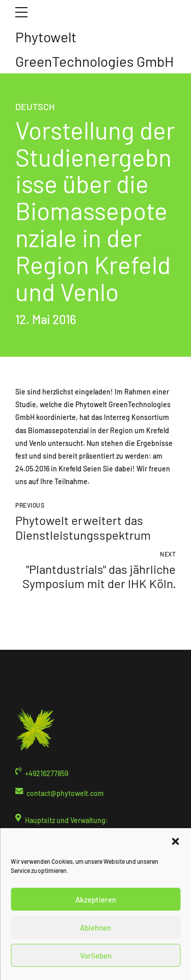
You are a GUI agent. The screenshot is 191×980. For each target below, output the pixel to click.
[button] (175, 841)
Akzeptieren (96, 899)
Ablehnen (95, 928)
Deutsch (35, 107)
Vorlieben (96, 956)
